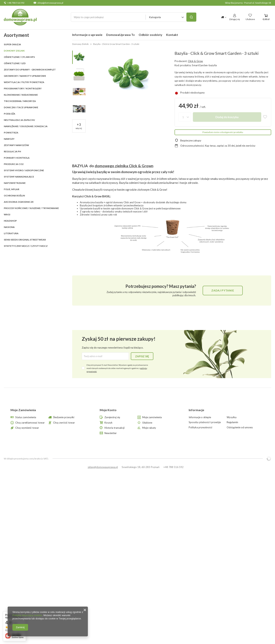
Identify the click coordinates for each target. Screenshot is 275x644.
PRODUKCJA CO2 (14, 164)
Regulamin (232, 422)
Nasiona (9, 227)
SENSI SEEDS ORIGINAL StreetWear (25, 240)
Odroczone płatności (192, 146)
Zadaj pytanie (223, 290)
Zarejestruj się (112, 417)
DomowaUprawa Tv (121, 35)
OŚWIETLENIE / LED (15, 63)
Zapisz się (142, 356)
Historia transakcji (114, 428)
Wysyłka (232, 417)
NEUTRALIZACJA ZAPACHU (19, 120)
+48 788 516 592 (16, 3)
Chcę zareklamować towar (30, 423)
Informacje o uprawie (87, 35)
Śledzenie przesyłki (64, 417)
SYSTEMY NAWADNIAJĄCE (19, 177)
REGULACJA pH (12, 151)
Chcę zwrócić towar (64, 423)
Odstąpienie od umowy (240, 427)
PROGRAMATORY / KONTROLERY (23, 88)
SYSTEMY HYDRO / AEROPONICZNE (24, 170)
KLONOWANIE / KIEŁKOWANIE (21, 95)
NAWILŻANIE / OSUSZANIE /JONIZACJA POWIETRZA (26, 129)
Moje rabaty (149, 428)
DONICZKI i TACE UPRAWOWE (21, 107)
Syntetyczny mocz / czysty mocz (26, 246)
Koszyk (108, 423)
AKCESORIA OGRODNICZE (19, 202)
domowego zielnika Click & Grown (124, 166)
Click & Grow (195, 61)
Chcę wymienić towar (27, 428)
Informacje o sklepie (200, 417)
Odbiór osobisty (150, 35)
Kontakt (172, 35)
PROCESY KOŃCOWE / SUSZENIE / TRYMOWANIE (31, 208)
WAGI (7, 214)
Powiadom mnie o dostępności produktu (223, 132)
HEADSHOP (10, 221)
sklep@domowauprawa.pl (50, 3)
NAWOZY (9, 139)
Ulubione (147, 423)
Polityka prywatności (200, 427)
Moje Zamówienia (23, 410)
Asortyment (16, 35)
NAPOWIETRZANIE (15, 183)
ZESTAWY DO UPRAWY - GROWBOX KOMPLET (30, 70)
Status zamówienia (26, 417)
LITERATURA (11, 233)
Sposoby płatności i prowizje (205, 422)
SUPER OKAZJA (12, 44)
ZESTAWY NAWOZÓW (16, 145)
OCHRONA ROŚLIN (14, 196)
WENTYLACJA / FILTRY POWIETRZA (24, 82)
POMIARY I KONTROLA (17, 158)
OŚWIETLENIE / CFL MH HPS (19, 57)
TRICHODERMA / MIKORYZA (20, 101)
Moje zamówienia (152, 417)
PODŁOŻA (10, 114)
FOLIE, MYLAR (12, 189)
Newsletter (111, 433)
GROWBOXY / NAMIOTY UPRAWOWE (25, 76)
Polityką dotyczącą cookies (27, 615)
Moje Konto (108, 410)
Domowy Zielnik (14, 51)
